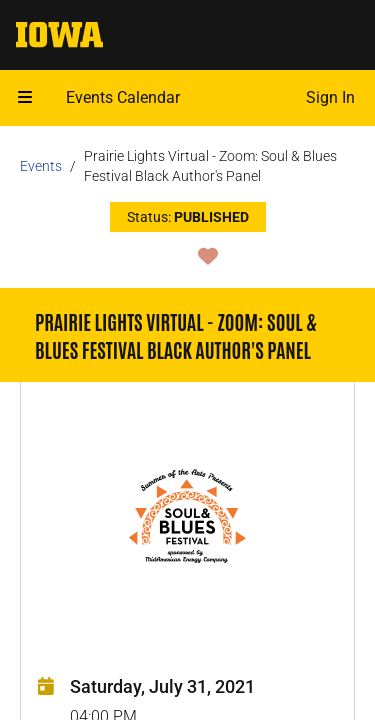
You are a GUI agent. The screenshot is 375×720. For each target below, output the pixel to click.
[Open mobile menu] (25, 98)
